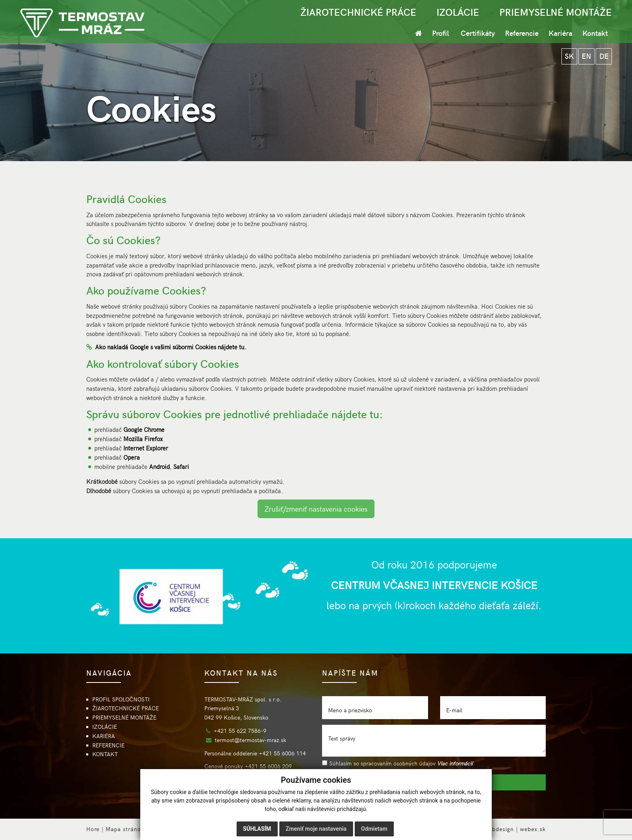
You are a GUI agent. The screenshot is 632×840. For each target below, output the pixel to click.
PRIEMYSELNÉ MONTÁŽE (556, 12)
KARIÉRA (104, 736)
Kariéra (560, 33)
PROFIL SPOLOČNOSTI (121, 699)
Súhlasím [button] (257, 829)
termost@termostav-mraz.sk (251, 740)
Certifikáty (478, 33)
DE (604, 57)
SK (567, 57)
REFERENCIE (108, 745)
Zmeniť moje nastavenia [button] (316, 829)
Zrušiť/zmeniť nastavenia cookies (316, 509)
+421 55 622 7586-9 (240, 731)
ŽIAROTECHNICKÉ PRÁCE (358, 12)
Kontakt (595, 33)
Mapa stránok (125, 829)
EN (585, 57)
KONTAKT (105, 754)
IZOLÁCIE (458, 12)
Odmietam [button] (374, 829)
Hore (93, 829)
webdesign (499, 829)
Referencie (522, 33)
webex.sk (533, 829)
